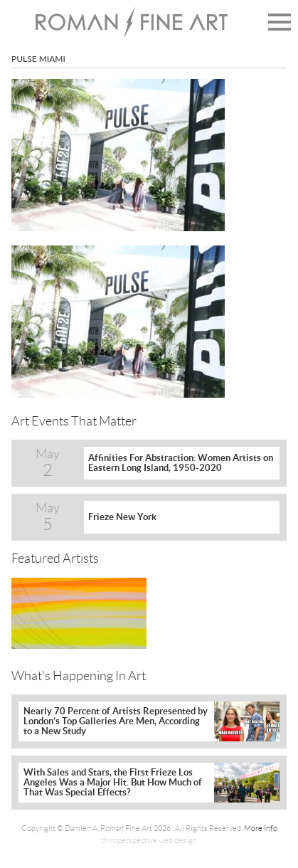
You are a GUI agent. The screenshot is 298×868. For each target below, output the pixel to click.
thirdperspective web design (149, 840)
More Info (261, 828)
